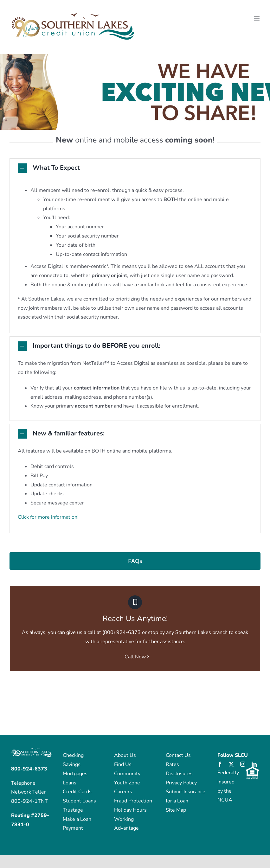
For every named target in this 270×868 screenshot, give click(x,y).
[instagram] (243, 764)
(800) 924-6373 (122, 632)
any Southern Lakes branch (197, 632)
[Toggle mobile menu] (257, 18)
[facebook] (220, 764)
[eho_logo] (252, 769)
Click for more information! (48, 517)
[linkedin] (254, 764)
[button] (135, 168)
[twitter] (231, 764)
